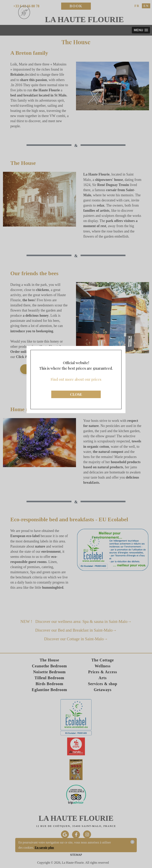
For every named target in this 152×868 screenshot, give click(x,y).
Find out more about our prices (76, 337)
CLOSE (76, 352)
